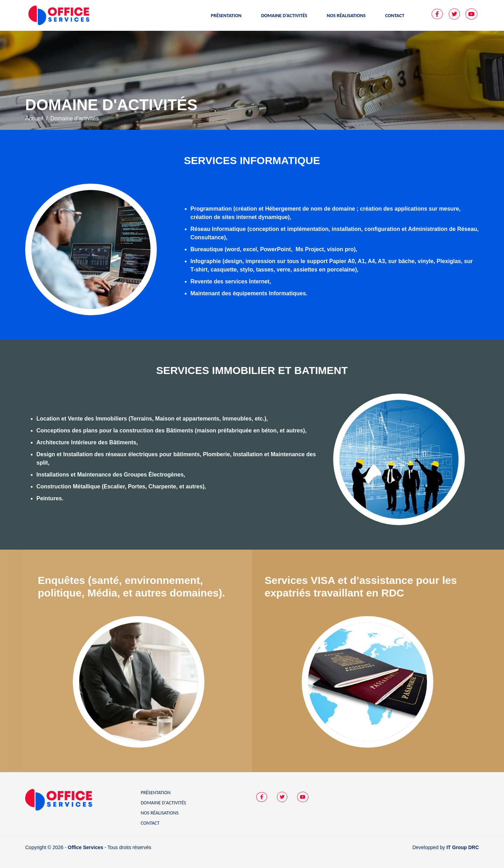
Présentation (156, 793)
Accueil (34, 118)
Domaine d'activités (163, 803)
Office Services (86, 847)
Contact (150, 823)
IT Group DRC (463, 847)
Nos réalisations (160, 813)
